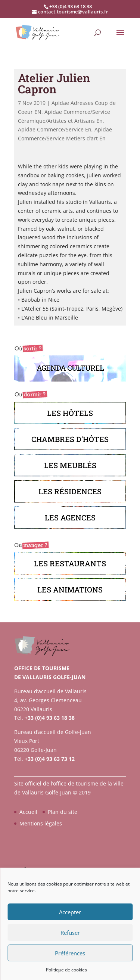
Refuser (70, 933)
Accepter (70, 912)
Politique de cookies (66, 970)
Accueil (28, 812)
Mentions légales (41, 823)
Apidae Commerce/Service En (55, 129)
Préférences (70, 953)
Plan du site (63, 812)
